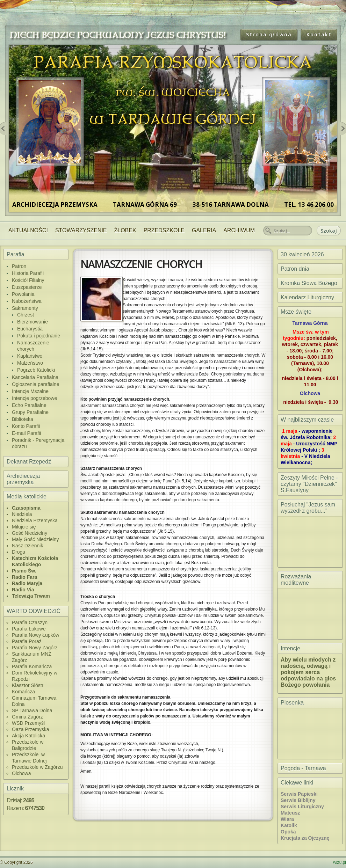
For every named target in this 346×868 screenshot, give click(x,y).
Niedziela (22, 514)
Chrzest (26, 315)
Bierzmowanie (33, 322)
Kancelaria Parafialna (35, 377)
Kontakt (319, 34)
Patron (19, 266)
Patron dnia (295, 269)
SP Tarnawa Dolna (32, 710)
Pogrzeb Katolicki (36, 370)
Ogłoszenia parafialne (35, 384)
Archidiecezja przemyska (23, 479)
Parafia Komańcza (32, 666)
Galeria (204, 230)
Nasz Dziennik (27, 546)
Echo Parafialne (29, 405)
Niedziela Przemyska (35, 520)
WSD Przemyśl (28, 723)
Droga (19, 552)
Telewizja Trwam (31, 596)
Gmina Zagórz (27, 717)
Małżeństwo (30, 363)
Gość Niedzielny (30, 533)
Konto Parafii (26, 426)
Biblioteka (23, 419)
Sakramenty (25, 308)
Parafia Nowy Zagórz (35, 648)
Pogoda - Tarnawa (303, 768)
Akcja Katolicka (28, 736)
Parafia (16, 254)
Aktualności (28, 230)
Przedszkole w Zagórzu (37, 767)
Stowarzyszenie (81, 230)
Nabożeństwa (27, 301)
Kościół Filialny (28, 280)
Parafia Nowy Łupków (35, 635)
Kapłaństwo (30, 356)
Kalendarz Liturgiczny (307, 297)
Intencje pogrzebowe (34, 398)
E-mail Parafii (26, 433)
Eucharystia (30, 329)
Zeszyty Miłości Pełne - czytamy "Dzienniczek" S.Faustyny (309, 484)
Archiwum (239, 230)
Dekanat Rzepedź (29, 462)
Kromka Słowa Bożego (309, 283)
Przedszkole (164, 230)
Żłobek (125, 230)
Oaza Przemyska (31, 729)
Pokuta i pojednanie (39, 336)
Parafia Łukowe (29, 629)
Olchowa (21, 773)
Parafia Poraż (27, 641)
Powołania (23, 294)
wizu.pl (340, 862)
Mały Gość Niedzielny (35, 539)
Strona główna (269, 34)
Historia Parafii (28, 273)
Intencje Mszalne (30, 391)
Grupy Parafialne (30, 412)
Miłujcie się (24, 527)
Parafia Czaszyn (30, 622)
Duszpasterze (27, 287)
